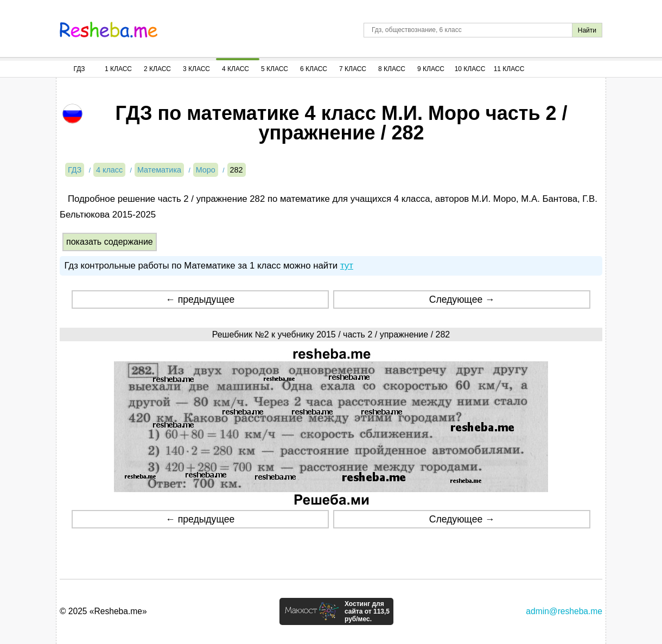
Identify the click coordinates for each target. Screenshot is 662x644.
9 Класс (431, 69)
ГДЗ (79, 69)
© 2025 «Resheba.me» (103, 611)
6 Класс (314, 69)
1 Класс (118, 69)
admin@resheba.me (564, 611)
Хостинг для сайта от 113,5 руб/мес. (367, 611)
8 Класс (392, 69)
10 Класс (470, 69)
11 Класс (509, 69)
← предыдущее (200, 299)
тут (347, 266)
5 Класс (275, 69)
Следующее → (462, 299)
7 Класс (353, 69)
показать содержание (110, 242)
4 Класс (235, 69)
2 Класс (157, 69)
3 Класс (196, 69)
